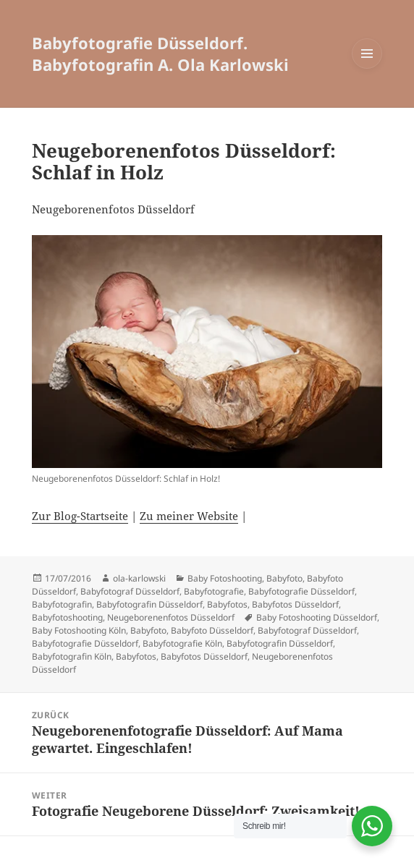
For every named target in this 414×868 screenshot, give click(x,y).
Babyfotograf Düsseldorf (130, 591)
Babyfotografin (62, 604)
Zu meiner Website (189, 516)
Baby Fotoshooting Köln (79, 630)
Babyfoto (284, 578)
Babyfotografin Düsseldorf (149, 604)
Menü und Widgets (367, 68)
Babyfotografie (214, 591)
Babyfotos (227, 604)
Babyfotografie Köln (182, 643)
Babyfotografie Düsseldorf (301, 591)
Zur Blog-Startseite (80, 516)
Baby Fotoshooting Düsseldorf (317, 617)
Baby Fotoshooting (225, 578)
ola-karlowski (139, 578)
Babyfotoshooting (67, 617)
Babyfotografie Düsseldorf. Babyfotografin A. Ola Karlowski (160, 54)
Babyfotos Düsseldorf (295, 604)
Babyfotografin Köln (72, 656)
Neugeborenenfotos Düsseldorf (171, 617)
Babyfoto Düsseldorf (212, 630)
